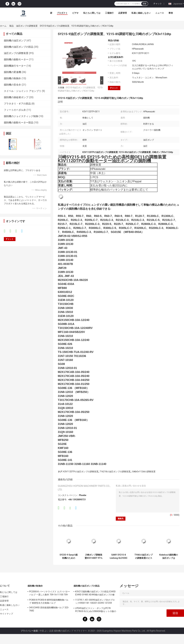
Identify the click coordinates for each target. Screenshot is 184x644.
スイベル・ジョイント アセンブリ (23, 91)
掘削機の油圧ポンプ (15, 41)
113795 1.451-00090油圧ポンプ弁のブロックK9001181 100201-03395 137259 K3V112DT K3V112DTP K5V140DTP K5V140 (95, 602)
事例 (171, 13)
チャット (158, 4)
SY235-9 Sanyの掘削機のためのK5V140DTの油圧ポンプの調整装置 (69, 556)
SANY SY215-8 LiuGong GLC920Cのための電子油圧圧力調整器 (119, 556)
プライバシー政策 (29, 631)
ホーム (3, 26)
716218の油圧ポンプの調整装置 (115, 472)
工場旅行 (109, 13)
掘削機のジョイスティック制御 (21, 116)
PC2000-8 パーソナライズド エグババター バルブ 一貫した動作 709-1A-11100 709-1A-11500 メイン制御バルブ (50, 594)
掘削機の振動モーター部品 (19, 123)
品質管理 (123, 13)
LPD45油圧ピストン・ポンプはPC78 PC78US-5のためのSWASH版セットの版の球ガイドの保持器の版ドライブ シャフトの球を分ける (96, 610)
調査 (145, 4)
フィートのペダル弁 (15, 110)
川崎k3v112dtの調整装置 (144, 472)
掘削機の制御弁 (12, 78)
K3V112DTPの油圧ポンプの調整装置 (81, 472)
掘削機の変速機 (12, 72)
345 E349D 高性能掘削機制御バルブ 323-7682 (49, 609)
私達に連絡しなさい (141, 13)
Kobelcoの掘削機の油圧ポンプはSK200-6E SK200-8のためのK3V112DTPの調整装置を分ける (169, 556)
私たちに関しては (92, 13)
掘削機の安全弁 (12, 85)
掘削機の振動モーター (16, 59)
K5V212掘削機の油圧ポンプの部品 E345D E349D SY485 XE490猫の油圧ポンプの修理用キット (95, 594)
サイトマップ (7, 614)
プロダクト (62, 13)
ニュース (160, 13)
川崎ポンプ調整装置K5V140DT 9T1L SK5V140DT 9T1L (94, 556)
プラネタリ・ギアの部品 (17, 104)
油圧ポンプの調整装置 (27, 26)
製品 (11, 26)
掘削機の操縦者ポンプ (16, 97)
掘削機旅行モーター (15, 66)
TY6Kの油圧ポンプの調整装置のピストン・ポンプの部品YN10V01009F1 (144, 556)
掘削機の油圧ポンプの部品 (19, 47)
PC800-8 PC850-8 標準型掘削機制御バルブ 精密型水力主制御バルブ (49, 601)
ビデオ (75, 13)
